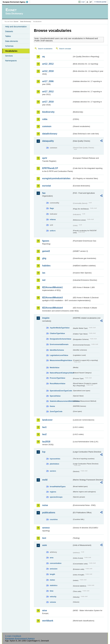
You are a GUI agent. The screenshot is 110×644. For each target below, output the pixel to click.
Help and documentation (16, 27)
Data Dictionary (26, 21)
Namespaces (11, 61)
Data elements (11, 41)
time (51, 591)
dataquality (48, 141)
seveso (46, 528)
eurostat (46, 186)
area (51, 558)
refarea (53, 219)
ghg (44, 258)
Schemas (9, 46)
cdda (45, 119)
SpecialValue (55, 396)
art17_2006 (48, 81)
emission (53, 569)
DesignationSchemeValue (60, 339)
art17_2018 (48, 102)
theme (52, 406)
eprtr (45, 158)
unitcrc (53, 231)
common (47, 126)
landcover (47, 420)
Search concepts (65, 49)
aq (43, 57)
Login (83, 2)
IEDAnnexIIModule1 (52, 287)
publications (49, 513)
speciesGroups (56, 497)
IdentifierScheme (57, 350)
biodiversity (48, 112)
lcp (44, 452)
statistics (53, 585)
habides (46, 266)
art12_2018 (48, 71)
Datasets (9, 31)
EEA (16, 2)
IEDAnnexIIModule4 (52, 308)
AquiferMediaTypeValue (60, 328)
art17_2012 (48, 92)
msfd (45, 480)
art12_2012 (48, 64)
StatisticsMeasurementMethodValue (61, 401)
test (44, 538)
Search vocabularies (45, 49)
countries (54, 519)
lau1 (44, 427)
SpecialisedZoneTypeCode (61, 391)
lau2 (44, 434)
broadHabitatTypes (58, 487)
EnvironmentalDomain (59, 344)
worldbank (48, 621)
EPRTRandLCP (50, 168)
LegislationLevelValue (59, 355)
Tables (8, 36)
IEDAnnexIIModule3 (52, 298)
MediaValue (55, 368)
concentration (56, 563)
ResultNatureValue (57, 383)
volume (53, 602)
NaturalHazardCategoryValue (61, 373)
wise (45, 610)
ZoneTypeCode (56, 411)
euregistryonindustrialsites (56, 178)
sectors (53, 471)
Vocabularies (11, 51)
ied (44, 280)
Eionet (16, 21)
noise (45, 505)
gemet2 (46, 251)
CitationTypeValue (57, 333)
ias (44, 273)
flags (52, 208)
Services (9, 56)
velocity (53, 597)
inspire (46, 318)
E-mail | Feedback (13, 636)
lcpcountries (55, 459)
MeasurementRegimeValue (61, 360)
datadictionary (50, 134)
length (52, 574)
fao (44, 193)
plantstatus (54, 464)
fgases (46, 241)
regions (53, 492)
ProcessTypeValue (57, 378)
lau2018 (46, 442)
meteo (52, 580)
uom (44, 545)
